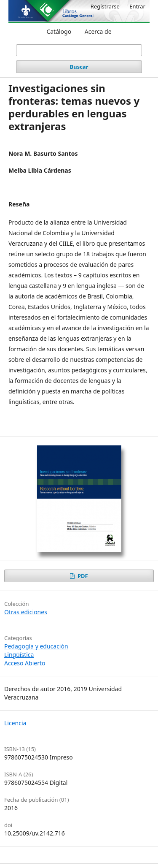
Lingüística (19, 655)
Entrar (137, 6)
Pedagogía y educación (36, 646)
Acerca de (98, 31)
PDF (82, 576)
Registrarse (105, 6)
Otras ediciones (26, 612)
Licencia (15, 723)
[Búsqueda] (79, 50)
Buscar (79, 67)
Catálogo (59, 31)
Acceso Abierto (25, 663)
